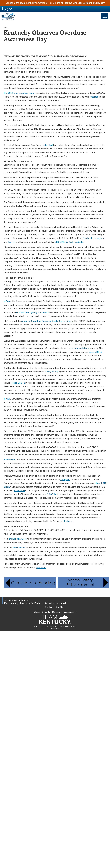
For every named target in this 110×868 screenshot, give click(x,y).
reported (94, 97)
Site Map (60, 607)
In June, (8, 301)
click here (67, 521)
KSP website (19, 548)
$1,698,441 (19, 491)
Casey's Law (51, 372)
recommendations (80, 348)
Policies (36, 612)
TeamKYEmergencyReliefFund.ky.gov (84, 3)
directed (49, 145)
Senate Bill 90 (95, 352)
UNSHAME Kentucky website (69, 242)
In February (9, 460)
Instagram (99, 238)
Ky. (7, 9)
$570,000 (65, 480)
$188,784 (52, 494)
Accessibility (70, 612)
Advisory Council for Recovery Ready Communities (46, 321)
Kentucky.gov (55, 629)
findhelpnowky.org (18, 539)
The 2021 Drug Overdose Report (20, 93)
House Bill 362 (18, 383)
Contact (49, 607)
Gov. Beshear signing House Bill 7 (33, 312)
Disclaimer (57, 612)
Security (46, 612)
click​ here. (41, 568)
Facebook (87, 238)
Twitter (12, 242)
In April (7, 399)
